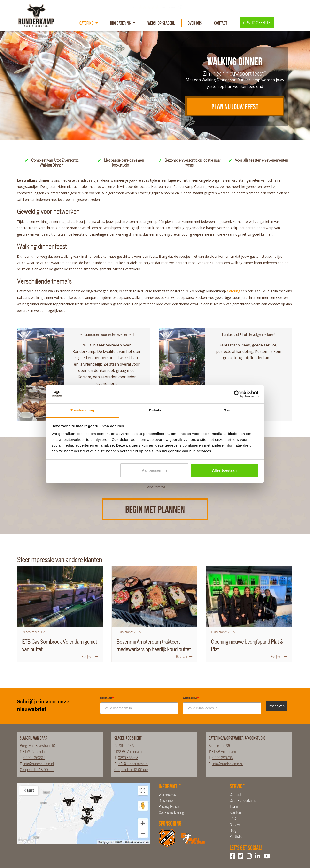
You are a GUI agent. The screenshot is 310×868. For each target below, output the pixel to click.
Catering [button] (87, 23)
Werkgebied (167, 794)
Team (234, 807)
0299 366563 (128, 758)
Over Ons (195, 23)
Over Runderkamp (243, 800)
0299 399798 (223, 758)
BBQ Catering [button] (121, 23)
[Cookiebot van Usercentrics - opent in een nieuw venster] (237, 394)
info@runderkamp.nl (39, 764)
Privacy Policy (169, 807)
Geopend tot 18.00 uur (37, 770)
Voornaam (107, 698)
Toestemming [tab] (82, 410)
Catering (234, 291)
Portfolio (236, 837)
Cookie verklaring (171, 813)
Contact (221, 23)
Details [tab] (155, 410)
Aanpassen (155, 470)
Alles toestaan (225, 470)
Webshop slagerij (161, 23)
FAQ (233, 818)
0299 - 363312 (34, 758)
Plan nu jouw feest (235, 107)
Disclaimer (166, 800)
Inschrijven (276, 706)
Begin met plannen (155, 509)
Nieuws (235, 824)
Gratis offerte (257, 23)
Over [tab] (228, 410)
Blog (233, 831)
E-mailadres (191, 698)
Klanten (235, 813)
